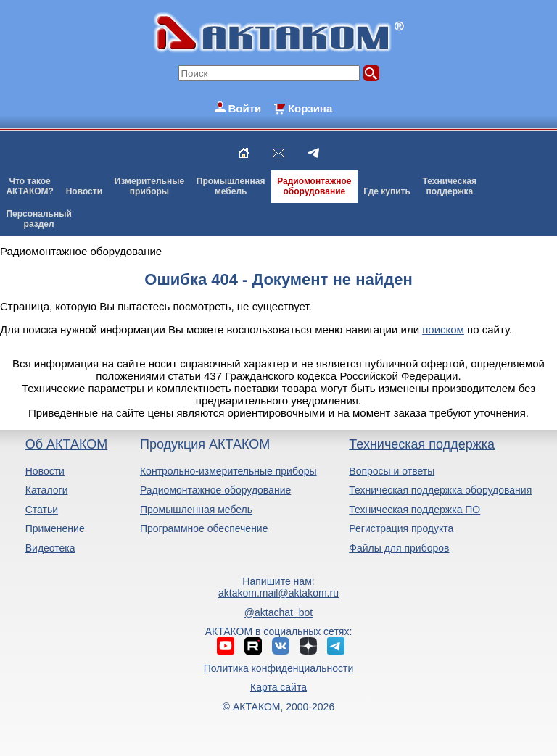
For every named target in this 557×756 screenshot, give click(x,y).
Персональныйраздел (38, 219)
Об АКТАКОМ (66, 444)
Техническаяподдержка (450, 186)
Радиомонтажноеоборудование (314, 186)
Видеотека (50, 548)
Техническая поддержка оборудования (440, 490)
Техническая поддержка (422, 444)
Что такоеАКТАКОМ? (30, 186)
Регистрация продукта (401, 528)
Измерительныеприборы (149, 186)
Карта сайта (278, 687)
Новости (84, 191)
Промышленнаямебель (231, 186)
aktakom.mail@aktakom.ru (278, 593)
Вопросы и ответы (392, 471)
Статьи (42, 510)
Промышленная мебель (196, 510)
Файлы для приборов (399, 548)
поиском (443, 329)
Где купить (387, 191)
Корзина (310, 108)
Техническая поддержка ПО (414, 510)
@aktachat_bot (278, 612)
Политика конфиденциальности (279, 668)
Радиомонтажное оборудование (215, 490)
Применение (55, 528)
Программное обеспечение (204, 528)
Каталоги (47, 490)
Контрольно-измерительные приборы (228, 471)
